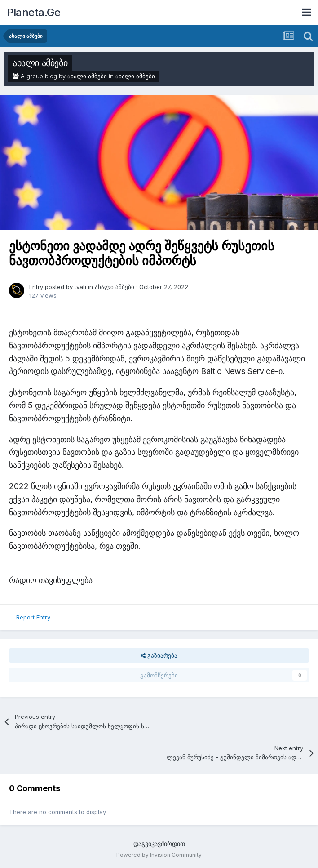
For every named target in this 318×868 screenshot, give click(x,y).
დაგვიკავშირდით (159, 844)
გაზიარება (159, 655)
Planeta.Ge (33, 12)
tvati (80, 287)
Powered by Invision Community (159, 855)
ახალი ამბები (40, 63)
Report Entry (33, 617)
